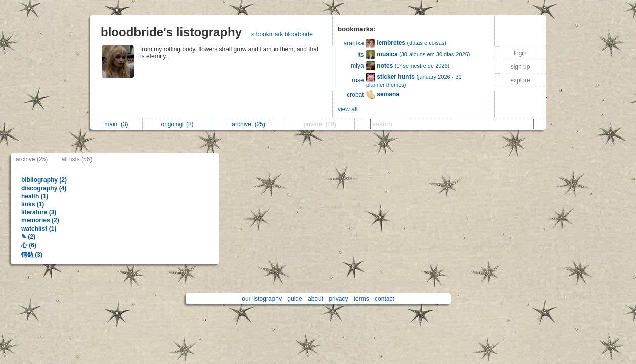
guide (294, 299)
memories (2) (40, 220)
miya (357, 66)
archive (248, 124)
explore (520, 80)
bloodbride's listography (171, 32)
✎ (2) (28, 237)
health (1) (35, 196)
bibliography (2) (44, 180)
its (361, 55)
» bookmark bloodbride (282, 34)
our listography (262, 299)
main (116, 124)
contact (384, 299)
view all (348, 109)
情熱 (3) (32, 255)
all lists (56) (77, 159)
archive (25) (32, 159)
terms (361, 299)
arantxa (354, 43)
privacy (338, 299)
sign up (520, 67)
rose (358, 80)
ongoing (177, 124)
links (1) (33, 204)
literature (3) (39, 212)
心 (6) (29, 245)
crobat (355, 95)
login (520, 53)
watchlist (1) (39, 229)
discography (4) (44, 188)
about (315, 299)
